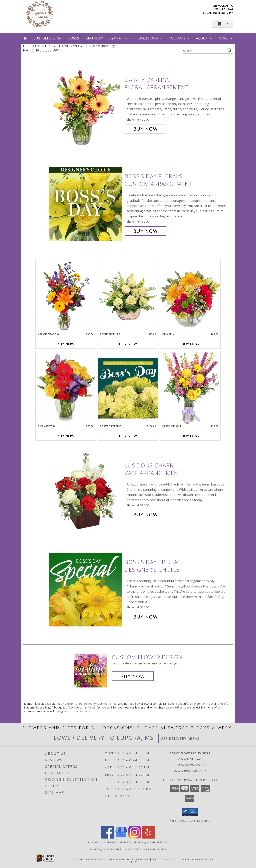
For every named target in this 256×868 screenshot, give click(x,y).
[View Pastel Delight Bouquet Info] (190, 388)
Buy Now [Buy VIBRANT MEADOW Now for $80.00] (66, 344)
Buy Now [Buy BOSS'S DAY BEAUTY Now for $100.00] (128, 436)
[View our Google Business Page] (121, 837)
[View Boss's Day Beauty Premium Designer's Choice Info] (128, 388)
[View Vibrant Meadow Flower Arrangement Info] (66, 296)
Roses (74, 38)
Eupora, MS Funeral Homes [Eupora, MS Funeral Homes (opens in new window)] (109, 842)
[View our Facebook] (108, 837)
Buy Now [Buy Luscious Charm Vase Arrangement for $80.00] (145, 514)
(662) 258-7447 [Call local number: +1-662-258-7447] (223, 13)
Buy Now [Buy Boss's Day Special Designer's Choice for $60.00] (145, 617)
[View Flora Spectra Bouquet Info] (66, 388)
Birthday (94, 38)
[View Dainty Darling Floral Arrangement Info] (86, 104)
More (226, 38)
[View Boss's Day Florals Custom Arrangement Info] (86, 204)
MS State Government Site (146, 849)
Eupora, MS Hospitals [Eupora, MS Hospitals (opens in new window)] (151, 842)
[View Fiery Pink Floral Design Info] (190, 296)
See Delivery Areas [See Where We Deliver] (180, 738)
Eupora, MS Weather (105, 849)
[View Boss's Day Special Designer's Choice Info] (86, 589)
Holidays (179, 38)
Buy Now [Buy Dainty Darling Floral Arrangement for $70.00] (145, 129)
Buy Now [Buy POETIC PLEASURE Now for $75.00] (128, 344)
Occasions (150, 38)
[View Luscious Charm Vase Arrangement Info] (86, 490)
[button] (222, 24)
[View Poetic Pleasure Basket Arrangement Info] (128, 296)
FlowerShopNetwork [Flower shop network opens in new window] (131, 859)
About (204, 38)
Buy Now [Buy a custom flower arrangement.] (133, 676)
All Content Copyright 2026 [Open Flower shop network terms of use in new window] (88, 859)
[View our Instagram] (135, 837)
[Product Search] (204, 51)
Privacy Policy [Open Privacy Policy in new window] (165, 859)
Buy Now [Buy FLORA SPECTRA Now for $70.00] (66, 436)
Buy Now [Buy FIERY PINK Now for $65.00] (190, 344)
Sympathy (121, 38)
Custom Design (48, 38)
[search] (230, 50)
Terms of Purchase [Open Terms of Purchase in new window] (197, 859)
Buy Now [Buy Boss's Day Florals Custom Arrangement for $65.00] (145, 231)
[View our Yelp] (148, 837)
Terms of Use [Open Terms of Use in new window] (140, 862)
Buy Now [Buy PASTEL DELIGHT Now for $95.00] (190, 436)
